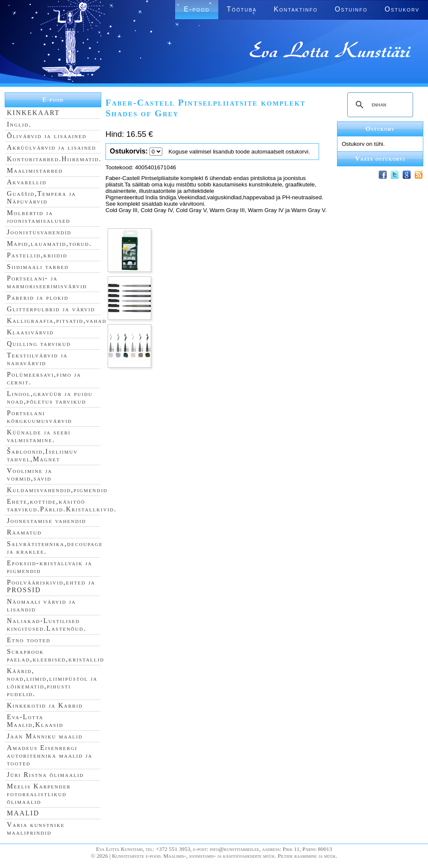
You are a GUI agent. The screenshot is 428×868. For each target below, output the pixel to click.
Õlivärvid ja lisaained (47, 136)
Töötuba (242, 9)
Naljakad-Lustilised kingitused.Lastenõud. (47, 624)
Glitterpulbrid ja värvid (51, 309)
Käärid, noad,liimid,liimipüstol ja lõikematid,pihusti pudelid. (52, 682)
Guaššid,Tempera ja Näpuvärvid (41, 197)
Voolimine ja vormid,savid (29, 474)
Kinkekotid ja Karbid (45, 705)
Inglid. (19, 124)
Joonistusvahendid (39, 232)
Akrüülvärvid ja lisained (51, 147)
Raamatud (24, 532)
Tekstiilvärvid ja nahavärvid (37, 359)
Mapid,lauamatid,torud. (49, 244)
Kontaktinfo (296, 9)
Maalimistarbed (35, 170)
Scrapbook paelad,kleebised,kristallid (56, 655)
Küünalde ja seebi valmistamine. (39, 436)
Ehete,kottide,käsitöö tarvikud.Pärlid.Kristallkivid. (62, 505)
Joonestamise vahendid (47, 521)
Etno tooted (29, 640)
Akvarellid (27, 182)
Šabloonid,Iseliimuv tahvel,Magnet (42, 455)
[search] (379, 105)
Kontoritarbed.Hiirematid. (54, 159)
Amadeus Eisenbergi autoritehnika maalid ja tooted (50, 755)
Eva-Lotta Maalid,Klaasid (35, 721)
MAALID (23, 813)
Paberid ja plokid (38, 297)
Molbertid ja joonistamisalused (39, 217)
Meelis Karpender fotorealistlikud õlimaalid (39, 794)
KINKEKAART (33, 113)
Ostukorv (402, 9)
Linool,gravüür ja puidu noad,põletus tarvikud (50, 397)
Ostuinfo (351, 9)
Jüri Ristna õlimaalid (45, 775)
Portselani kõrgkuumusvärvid (40, 417)
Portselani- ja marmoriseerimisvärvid (47, 282)
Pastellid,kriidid (37, 255)
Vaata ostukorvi (380, 159)
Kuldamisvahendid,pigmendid (57, 490)
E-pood (196, 9)
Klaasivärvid (30, 332)
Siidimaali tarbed (38, 267)
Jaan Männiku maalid (45, 736)
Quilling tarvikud (39, 344)
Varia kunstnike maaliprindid (36, 828)
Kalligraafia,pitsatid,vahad (57, 320)
